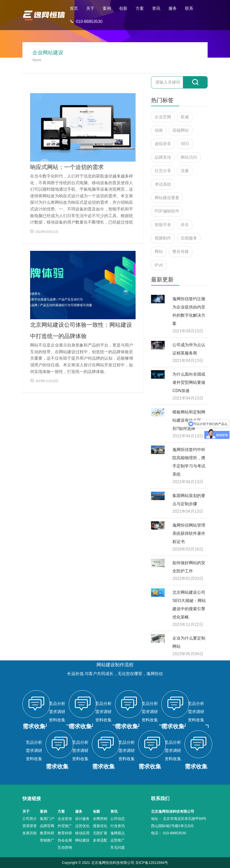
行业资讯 (118, 826)
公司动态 (118, 819)
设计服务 (82, 819)
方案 (140, 8)
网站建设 (82, 840)
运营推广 (118, 840)
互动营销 (65, 847)
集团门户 (47, 819)
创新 (123, 8)
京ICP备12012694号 (152, 863)
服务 (173, 8)
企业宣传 (65, 819)
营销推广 (47, 840)
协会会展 (65, 840)
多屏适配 (100, 840)
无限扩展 (100, 833)
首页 (74, 8)
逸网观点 (118, 833)
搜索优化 (100, 826)
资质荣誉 (30, 826)
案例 (107, 8)
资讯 (156, 8)
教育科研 (47, 833)
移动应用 (82, 833)
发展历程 (30, 833)
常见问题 (118, 847)
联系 (189, 8)
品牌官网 (47, 826)
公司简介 (30, 819)
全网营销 (100, 819)
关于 (90, 8)
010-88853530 (86, 21)
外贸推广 (65, 826)
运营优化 (82, 826)
